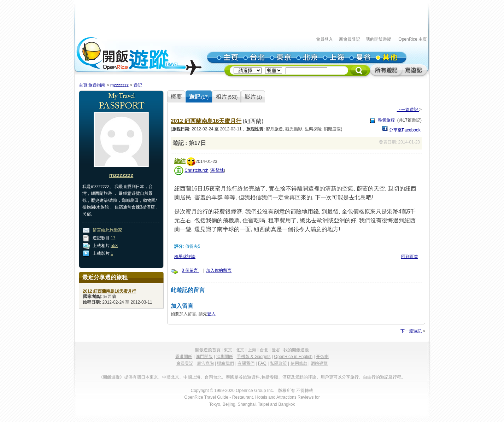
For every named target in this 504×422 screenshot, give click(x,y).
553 (114, 246)
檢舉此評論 (185, 257)
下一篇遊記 (408, 110)
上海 (252, 350)
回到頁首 (410, 257)
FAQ (262, 363)
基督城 (217, 170)
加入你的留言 (219, 270)
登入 (211, 314)
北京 (240, 350)
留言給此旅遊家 (107, 230)
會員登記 (185, 363)
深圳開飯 (225, 357)
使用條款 (299, 363)
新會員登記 (350, 39)
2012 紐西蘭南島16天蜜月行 (206, 121)
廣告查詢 (205, 363)
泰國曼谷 (234, 377)
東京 (228, 350)
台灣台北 (213, 377)
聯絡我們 (225, 363)
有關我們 (246, 363)
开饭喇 (322, 357)
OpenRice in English (293, 357)
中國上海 (192, 377)
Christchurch (196, 170)
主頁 (83, 85)
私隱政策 (279, 363)
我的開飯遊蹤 (379, 39)
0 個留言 (190, 270)
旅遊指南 (97, 85)
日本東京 (150, 377)
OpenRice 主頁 (413, 39)
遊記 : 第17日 (189, 143)
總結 (180, 161)
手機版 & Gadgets (254, 357)
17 (113, 238)
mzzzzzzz (119, 85)
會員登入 (324, 39)
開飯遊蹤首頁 (208, 350)
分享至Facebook (405, 130)
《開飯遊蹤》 (111, 377)
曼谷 (276, 350)
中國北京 (171, 377)
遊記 (138, 85)
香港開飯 (184, 357)
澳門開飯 (204, 357)
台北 (264, 350)
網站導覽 (319, 363)
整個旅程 (386, 120)
